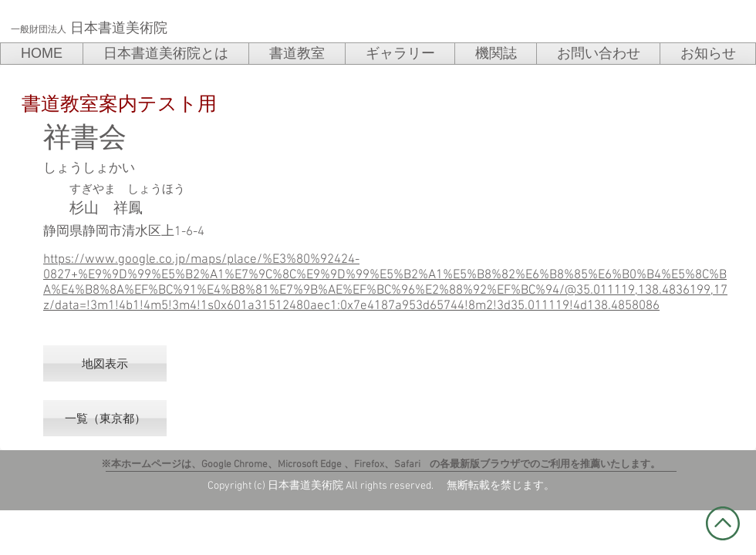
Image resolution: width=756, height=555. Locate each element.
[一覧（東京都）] (105, 418)
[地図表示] (105, 363)
